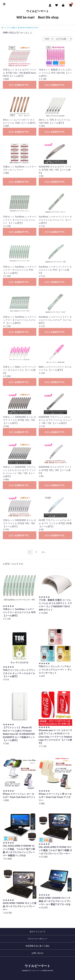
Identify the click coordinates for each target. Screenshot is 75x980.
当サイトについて (37, 932)
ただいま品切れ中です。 (20, 85)
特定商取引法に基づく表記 (37, 946)
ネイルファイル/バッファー (28, 28)
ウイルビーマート (37, 15)
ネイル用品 (11, 28)
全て (3, 28)
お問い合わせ (37, 953)
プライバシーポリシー (37, 939)
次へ (44, 552)
